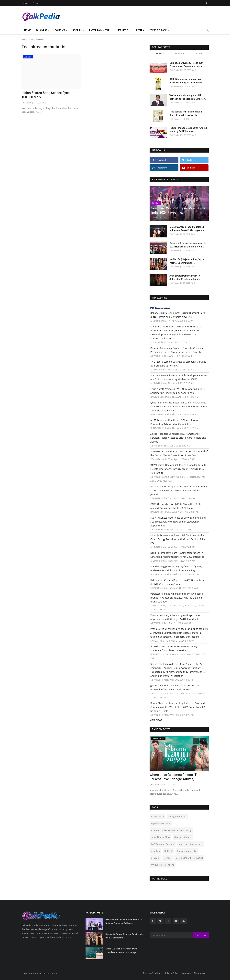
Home (28, 30)
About (26, 3)
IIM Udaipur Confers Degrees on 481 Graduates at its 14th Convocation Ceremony (178, 582)
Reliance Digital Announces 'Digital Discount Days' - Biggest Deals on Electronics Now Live (179, 315)
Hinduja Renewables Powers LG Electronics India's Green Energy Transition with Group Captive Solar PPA (178, 539)
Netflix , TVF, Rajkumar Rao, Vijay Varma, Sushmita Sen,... (187, 261)
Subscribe (201, 935)
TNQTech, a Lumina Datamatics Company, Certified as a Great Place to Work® (178, 364)
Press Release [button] (159, 30)
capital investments (161, 823)
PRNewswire (200, 973)
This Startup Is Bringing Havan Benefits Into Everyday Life (186, 113)
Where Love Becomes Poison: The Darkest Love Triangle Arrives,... (175, 777)
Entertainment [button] (100, 30)
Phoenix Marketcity (187, 851)
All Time (199, 54)
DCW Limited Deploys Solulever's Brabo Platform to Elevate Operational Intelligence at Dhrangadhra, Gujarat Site (178, 469)
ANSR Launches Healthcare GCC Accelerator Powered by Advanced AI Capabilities (175, 422)
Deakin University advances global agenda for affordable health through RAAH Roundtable (175, 617)
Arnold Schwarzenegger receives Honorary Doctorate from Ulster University (174, 648)
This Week (159, 54)
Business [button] (43, 30)
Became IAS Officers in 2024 (189, 858)
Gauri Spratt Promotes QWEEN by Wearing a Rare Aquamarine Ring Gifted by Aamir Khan (178, 391)
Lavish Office (157, 816)
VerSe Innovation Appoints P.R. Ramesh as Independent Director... (188, 97)
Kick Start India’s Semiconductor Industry (171, 830)
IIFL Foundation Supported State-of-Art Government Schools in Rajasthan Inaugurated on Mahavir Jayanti (179, 490)
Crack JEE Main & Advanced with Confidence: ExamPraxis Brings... (122, 951)
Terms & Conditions (152, 973)
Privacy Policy (172, 973)
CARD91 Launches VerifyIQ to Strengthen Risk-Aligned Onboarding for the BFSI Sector (176, 506)
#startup (155, 851)
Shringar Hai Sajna (177, 816)
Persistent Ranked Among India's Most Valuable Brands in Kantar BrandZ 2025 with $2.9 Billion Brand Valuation (177, 598)
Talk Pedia (26, 103)
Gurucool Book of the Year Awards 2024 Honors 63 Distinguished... (188, 245)
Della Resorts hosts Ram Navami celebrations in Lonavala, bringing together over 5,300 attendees (177, 555)
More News (156, 720)
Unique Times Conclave (163, 865)
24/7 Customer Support (163, 844)
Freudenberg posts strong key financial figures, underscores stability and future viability (176, 568)
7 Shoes (168, 858)
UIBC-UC (168, 851)
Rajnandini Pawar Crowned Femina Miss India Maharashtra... (125, 936)
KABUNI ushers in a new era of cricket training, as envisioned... (187, 81)
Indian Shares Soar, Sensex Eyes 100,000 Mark (46, 95)
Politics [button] (61, 30)
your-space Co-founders (191, 844)
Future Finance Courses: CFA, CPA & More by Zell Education (188, 130)
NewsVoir (186, 973)
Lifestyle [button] (124, 30)
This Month (179, 54)
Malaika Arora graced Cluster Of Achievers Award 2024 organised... (188, 229)
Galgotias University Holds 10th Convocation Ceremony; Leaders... (188, 65)
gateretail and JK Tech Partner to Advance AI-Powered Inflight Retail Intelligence (175, 687)
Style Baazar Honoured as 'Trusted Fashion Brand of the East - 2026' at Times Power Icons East (179, 453)
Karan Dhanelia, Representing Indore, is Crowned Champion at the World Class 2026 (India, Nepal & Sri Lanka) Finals (178, 707)
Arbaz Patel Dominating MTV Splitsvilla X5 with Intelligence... (186, 277)
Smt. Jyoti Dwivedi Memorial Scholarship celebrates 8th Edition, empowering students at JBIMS (179, 377)
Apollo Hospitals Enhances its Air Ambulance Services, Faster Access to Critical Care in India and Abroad (178, 438)
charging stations (183, 837)
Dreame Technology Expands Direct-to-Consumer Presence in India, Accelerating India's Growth (177, 350)
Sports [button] (78, 30)
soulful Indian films (160, 837)
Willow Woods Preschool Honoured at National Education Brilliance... (124, 921)
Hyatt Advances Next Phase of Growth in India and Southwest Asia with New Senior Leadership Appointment (178, 522)
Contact (36, 3)
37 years (155, 858)
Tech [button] (140, 30)
